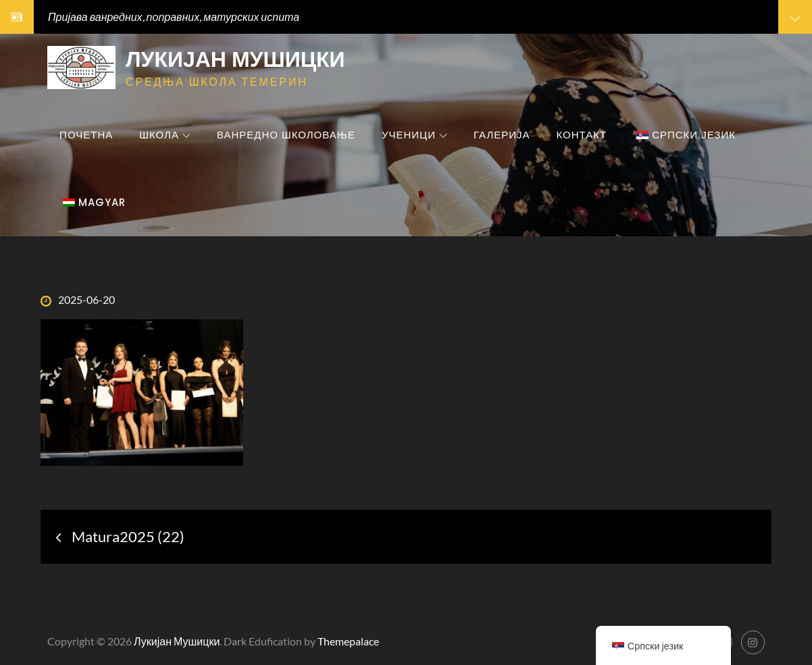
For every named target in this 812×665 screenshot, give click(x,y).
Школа (165, 135)
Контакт (582, 135)
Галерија (502, 135)
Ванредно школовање (286, 135)
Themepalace (348, 641)
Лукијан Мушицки (235, 59)
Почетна (86, 135)
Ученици (414, 135)
